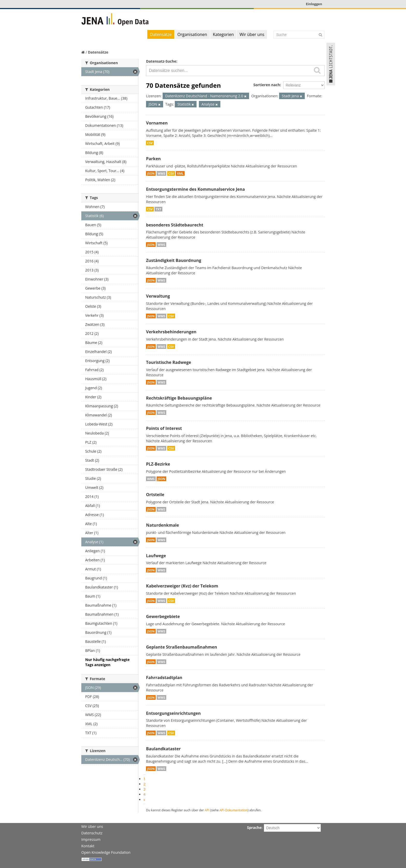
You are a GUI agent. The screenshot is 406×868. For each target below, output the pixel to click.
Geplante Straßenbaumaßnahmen (182, 647)
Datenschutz (92, 833)
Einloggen (314, 4)
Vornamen (157, 123)
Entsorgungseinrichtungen (173, 713)
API (207, 810)
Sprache (254, 827)
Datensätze (161, 34)
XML (180, 173)
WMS (161, 173)
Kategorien (223, 34)
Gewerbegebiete (163, 616)
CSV (150, 143)
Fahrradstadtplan (164, 678)
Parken (153, 159)
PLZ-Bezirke (158, 464)
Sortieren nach (267, 85)
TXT (158, 209)
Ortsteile (155, 495)
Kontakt (88, 846)
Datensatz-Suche (161, 61)
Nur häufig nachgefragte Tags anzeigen (107, 662)
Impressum (91, 839)
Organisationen (192, 34)
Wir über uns (252, 34)
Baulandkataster (163, 749)
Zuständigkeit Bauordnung (174, 260)
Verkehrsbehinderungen (171, 332)
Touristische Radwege (169, 362)
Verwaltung (158, 296)
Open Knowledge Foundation (106, 852)
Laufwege (156, 556)
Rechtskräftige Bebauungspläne (179, 398)
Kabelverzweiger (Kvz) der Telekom (182, 586)
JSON (151, 173)
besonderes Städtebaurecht (175, 225)
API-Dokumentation (234, 810)
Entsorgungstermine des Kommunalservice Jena (195, 189)
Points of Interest (164, 428)
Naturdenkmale (162, 525)
